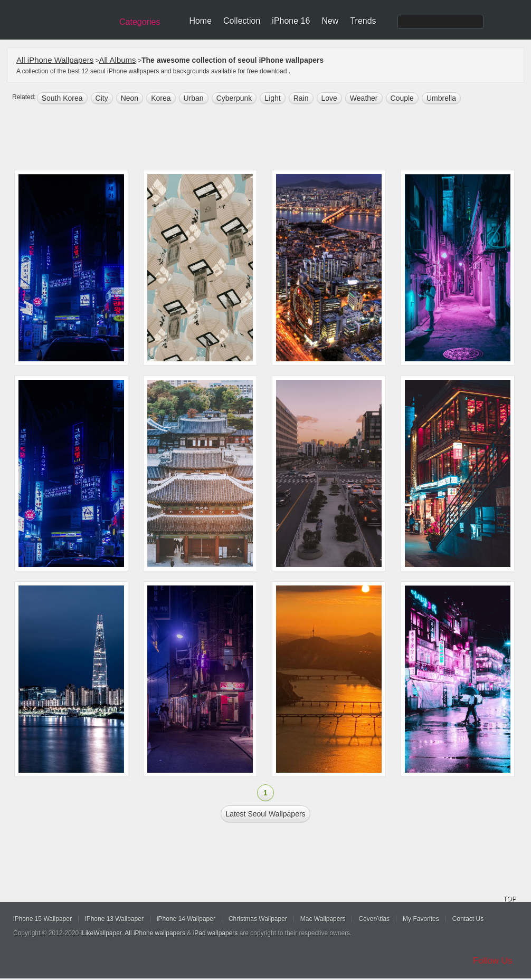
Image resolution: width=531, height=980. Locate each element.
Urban (194, 98)
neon (130, 98)
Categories (140, 22)
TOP (509, 899)
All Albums (118, 60)
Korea (161, 98)
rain (301, 98)
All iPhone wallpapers (155, 933)
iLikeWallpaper (101, 933)
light (272, 98)
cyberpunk (234, 98)
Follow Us (493, 961)
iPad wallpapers (216, 933)
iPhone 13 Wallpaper (114, 919)
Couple (402, 98)
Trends (363, 21)
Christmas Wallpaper (258, 919)
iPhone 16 (291, 21)
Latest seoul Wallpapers (265, 814)
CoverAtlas (374, 919)
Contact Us (468, 919)
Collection (242, 21)
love (329, 98)
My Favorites (421, 919)
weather (364, 98)
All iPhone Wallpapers (55, 60)
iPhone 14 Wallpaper (186, 919)
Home (200, 21)
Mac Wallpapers (323, 919)
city (102, 98)
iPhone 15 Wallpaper (42, 919)
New (330, 21)
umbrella (441, 98)
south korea (62, 98)
